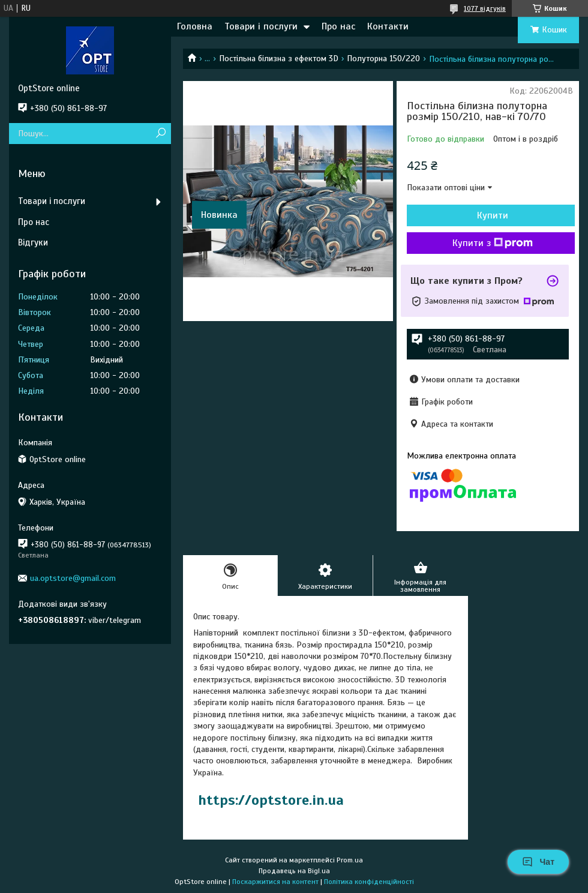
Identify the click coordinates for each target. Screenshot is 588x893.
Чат (538, 862)
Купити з (493, 243)
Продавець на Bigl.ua (294, 871)
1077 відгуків (485, 8)
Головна (195, 26)
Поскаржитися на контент (275, 882)
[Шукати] (160, 134)
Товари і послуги (261, 26)
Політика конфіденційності (369, 882)
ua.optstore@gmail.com (73, 578)
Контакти (388, 26)
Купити (493, 215)
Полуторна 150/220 (383, 59)
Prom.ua (350, 860)
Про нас (338, 26)
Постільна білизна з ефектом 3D (279, 59)
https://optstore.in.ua (271, 800)
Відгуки (33, 242)
